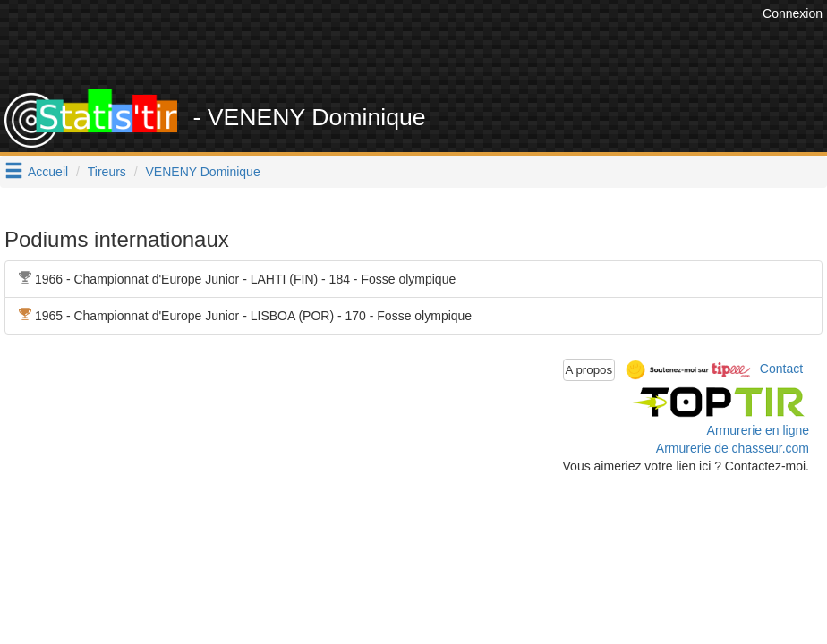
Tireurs (107, 172)
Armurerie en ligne (758, 430)
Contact (781, 369)
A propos (589, 370)
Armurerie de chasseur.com (733, 448)
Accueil (48, 172)
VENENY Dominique (203, 172)
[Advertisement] (432, 45)
